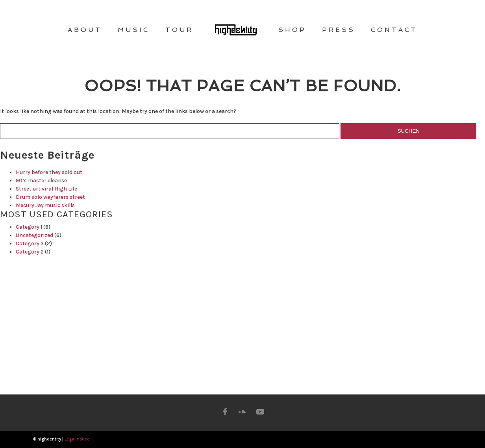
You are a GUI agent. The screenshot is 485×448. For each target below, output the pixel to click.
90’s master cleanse (41, 180)
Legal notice (77, 439)
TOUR (179, 30)
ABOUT (85, 30)
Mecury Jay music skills (45, 205)
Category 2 (30, 252)
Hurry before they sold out (49, 172)
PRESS (339, 30)
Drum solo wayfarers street (50, 197)
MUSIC (134, 30)
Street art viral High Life (46, 189)
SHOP (292, 30)
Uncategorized (34, 235)
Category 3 (30, 243)
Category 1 (29, 227)
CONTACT (394, 30)
